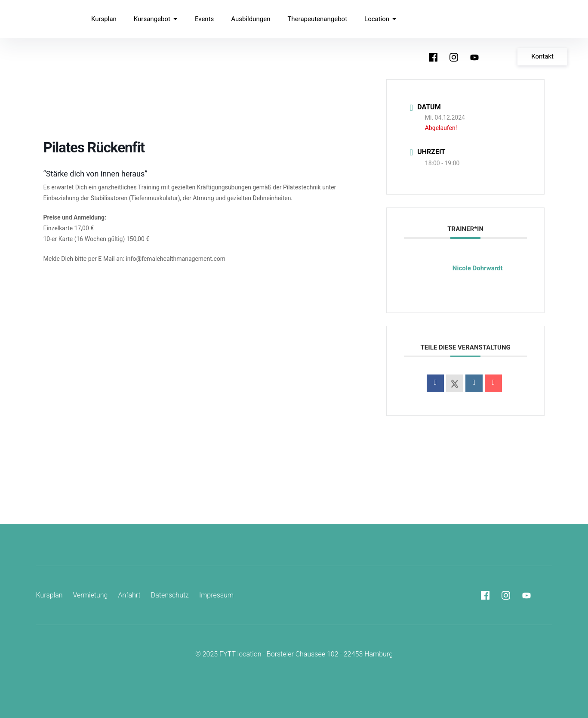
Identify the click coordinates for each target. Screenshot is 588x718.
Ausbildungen (251, 19)
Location (380, 19)
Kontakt (542, 56)
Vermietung (91, 595)
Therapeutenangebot (317, 19)
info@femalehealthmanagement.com (175, 259)
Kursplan (104, 19)
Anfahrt (129, 595)
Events (204, 19)
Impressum (216, 595)
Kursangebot (156, 19)
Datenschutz (170, 595)
